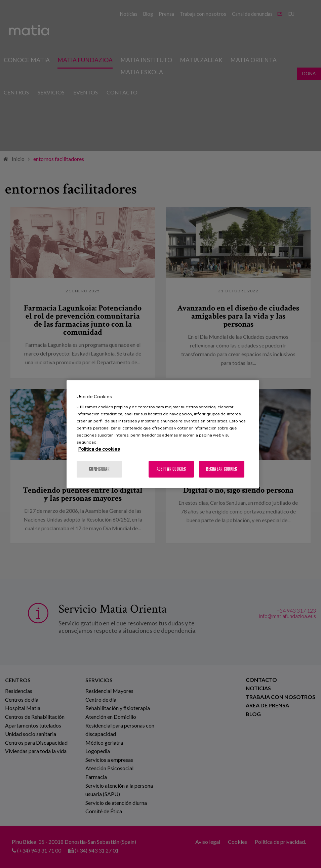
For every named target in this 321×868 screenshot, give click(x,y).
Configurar (99, 469)
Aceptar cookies (171, 469)
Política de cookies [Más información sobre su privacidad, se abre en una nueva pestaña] (99, 449)
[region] (163, 434)
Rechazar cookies (222, 469)
